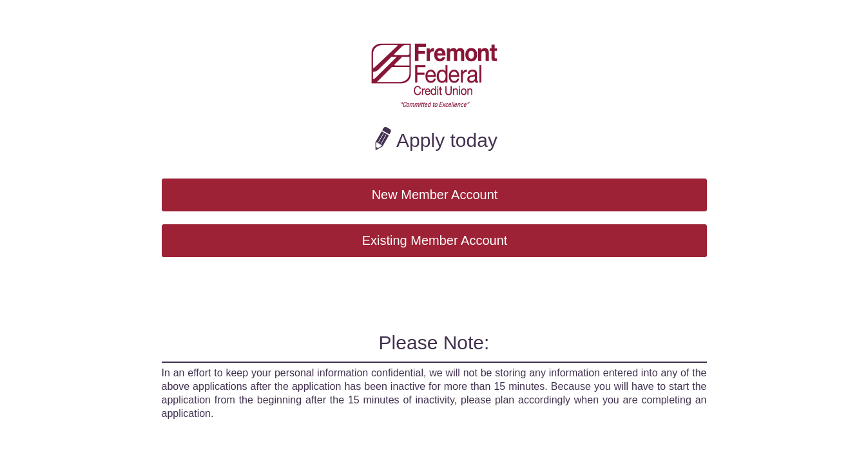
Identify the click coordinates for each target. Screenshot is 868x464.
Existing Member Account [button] (435, 240)
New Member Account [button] (435, 195)
